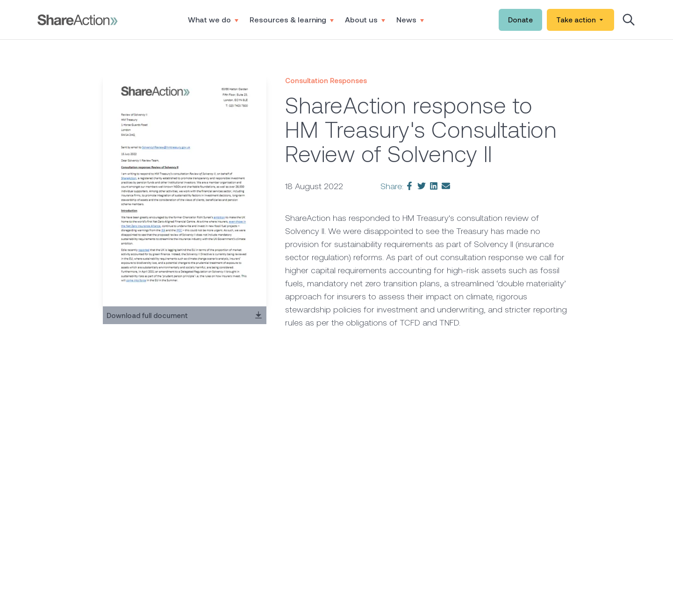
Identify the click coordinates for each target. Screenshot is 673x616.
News (410, 19)
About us (365, 19)
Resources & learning (292, 19)
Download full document (185, 315)
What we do (213, 19)
